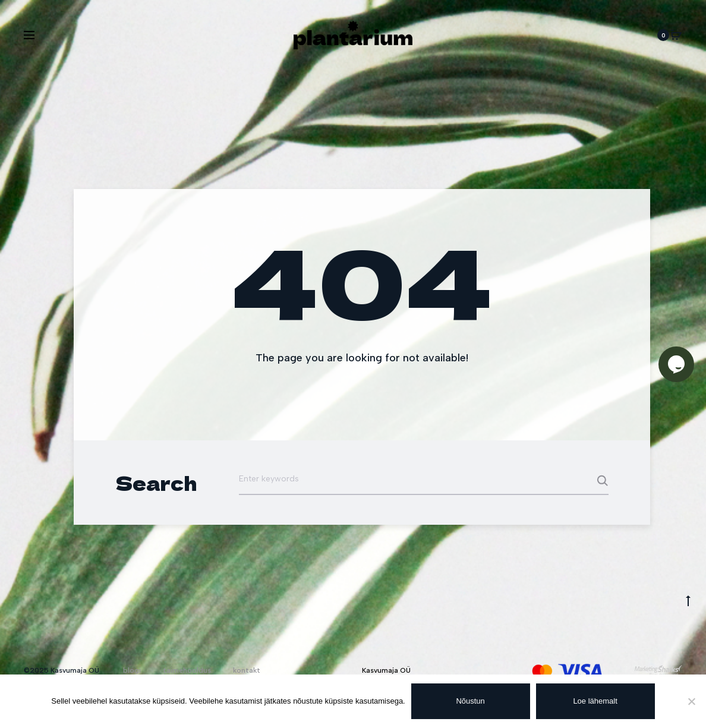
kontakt (247, 670)
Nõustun (471, 701)
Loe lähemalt (595, 701)
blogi (132, 670)
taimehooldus (187, 670)
